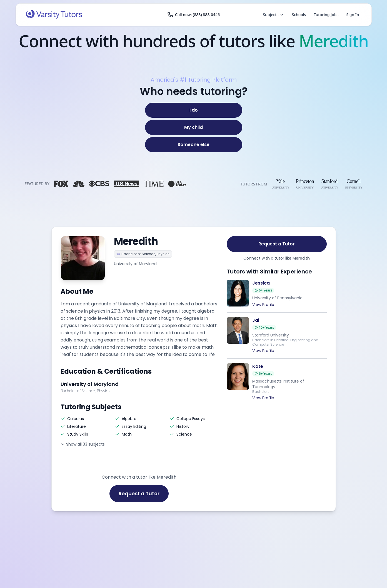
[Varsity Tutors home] (54, 15)
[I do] (194, 110)
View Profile (263, 305)
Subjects (273, 15)
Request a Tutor (139, 493)
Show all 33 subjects (83, 444)
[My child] (194, 127)
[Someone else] (194, 145)
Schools (299, 15)
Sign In (353, 15)
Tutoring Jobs (326, 15)
